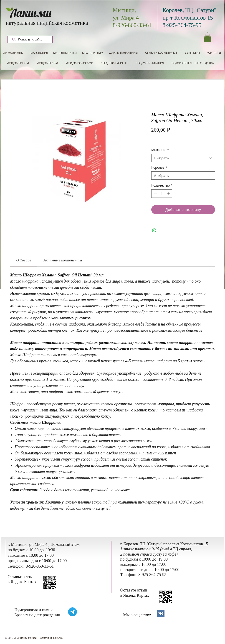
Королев (159, 168)
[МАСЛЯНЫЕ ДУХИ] (65, 53)
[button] (207, 37)
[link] (24, 260)
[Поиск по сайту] (30, 40)
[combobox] (183, 158)
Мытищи (160, 150)
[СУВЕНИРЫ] (192, 53)
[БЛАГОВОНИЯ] (39, 53)
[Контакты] (161, 613)
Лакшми (31, 13)
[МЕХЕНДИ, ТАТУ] (93, 53)
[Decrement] (155, 194)
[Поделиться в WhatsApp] (154, 231)
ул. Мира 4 (126, 18)
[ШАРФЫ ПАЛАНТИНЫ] (123, 53)
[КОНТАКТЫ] (214, 53)
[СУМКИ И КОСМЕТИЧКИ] (161, 53)
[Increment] (169, 194)
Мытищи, (124, 10)
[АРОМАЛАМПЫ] (13, 53)
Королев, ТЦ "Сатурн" (190, 10)
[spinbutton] (162, 194)
